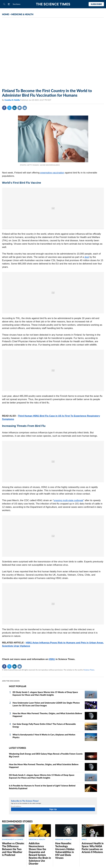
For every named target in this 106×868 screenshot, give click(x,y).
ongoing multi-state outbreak (69, 500)
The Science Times (53, 4)
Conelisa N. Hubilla (12, 100)
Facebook (4, 108)
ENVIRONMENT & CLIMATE (13, 839)
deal (87, 257)
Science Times (89, 670)
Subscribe (96, 4)
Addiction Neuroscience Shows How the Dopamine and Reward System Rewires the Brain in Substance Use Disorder (40, 853)
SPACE (84, 839)
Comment (20, 108)
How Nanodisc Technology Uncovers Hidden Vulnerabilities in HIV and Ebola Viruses (65, 851)
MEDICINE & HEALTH (22, 14)
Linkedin (14, 108)
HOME (6, 14)
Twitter (9, 108)
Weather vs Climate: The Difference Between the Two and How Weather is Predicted (13, 849)
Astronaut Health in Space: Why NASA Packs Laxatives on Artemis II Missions (93, 848)
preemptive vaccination (52, 173)
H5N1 (52, 659)
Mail (25, 108)
